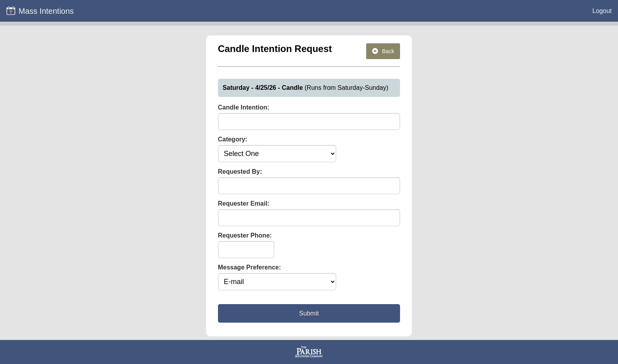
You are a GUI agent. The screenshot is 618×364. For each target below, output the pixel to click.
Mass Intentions (40, 11)
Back (383, 51)
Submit (309, 313)
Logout (602, 11)
